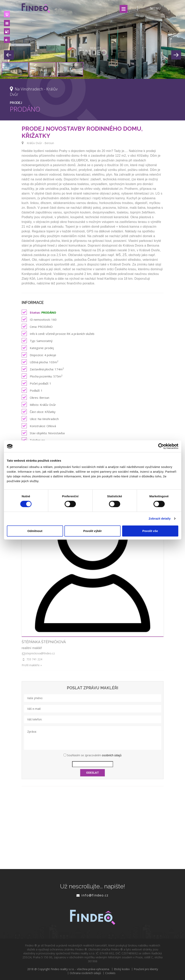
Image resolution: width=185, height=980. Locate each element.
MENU (152, 8)
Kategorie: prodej (38, 348)
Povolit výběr (92, 531)
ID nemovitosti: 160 (39, 319)
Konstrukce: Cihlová (39, 426)
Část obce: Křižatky (39, 412)
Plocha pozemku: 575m (42, 376)
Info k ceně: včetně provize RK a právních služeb (58, 333)
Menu (124, 9)
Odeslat (92, 773)
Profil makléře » (32, 665)
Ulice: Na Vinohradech (40, 419)
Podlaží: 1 (32, 390)
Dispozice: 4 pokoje (39, 355)
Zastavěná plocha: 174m (43, 369)
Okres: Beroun (35, 397)
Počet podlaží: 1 (36, 383)
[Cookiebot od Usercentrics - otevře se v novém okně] (161, 446)
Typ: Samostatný (37, 341)
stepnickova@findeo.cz (40, 653)
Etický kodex (122, 969)
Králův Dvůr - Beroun (40, 143)
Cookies (110, 973)
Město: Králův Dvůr (39, 404)
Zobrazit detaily (160, 518)
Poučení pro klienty (146, 969)
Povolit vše (150, 531)
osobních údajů (112, 755)
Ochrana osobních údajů (85, 973)
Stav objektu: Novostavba (43, 433)
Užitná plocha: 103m (40, 362)
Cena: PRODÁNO (37, 326)
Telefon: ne (33, 440)
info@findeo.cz (95, 895)
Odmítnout (35, 531)
